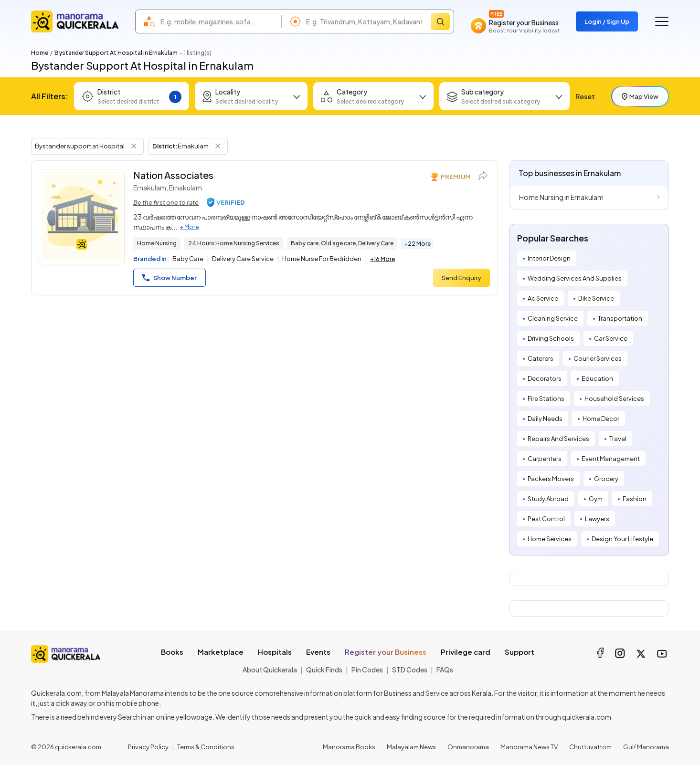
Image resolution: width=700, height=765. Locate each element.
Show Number (170, 278)
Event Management (611, 459)
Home (40, 53)
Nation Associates (173, 175)
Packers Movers (551, 479)
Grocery (606, 479)
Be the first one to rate (166, 202)
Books (172, 652)
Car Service (611, 338)
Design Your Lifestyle (622, 539)
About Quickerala (270, 670)
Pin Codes (367, 670)
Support (520, 652)
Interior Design (549, 258)
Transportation (620, 318)
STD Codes (410, 670)
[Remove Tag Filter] (134, 146)
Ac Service (543, 298)
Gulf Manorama (646, 747)
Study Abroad (548, 499)
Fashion (635, 499)
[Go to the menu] (662, 21)
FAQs (445, 670)
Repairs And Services (558, 439)
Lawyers (597, 519)
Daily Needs (545, 419)
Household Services (614, 398)
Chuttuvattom (590, 747)
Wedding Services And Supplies (575, 278)
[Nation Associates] (82, 217)
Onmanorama (468, 747)
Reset (585, 96)
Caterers (541, 358)
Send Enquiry (461, 278)
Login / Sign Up (607, 21)
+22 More (417, 244)
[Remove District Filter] (218, 146)
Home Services (550, 539)
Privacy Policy (148, 747)
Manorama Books (349, 747)
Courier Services (598, 358)
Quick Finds (324, 670)
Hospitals (275, 652)
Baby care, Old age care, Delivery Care (342, 243)
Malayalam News (411, 747)
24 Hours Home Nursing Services (234, 243)
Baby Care (188, 259)
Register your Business (386, 652)
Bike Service (596, 298)
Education (597, 378)
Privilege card (466, 652)
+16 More (382, 259)
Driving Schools (551, 338)
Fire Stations (546, 398)
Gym (596, 499)
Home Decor (601, 419)
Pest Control (546, 519)
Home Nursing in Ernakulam (561, 197)
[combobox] (218, 21)
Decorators (545, 378)
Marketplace (221, 652)
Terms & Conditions (206, 747)
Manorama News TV (529, 747)
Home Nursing (157, 243)
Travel (618, 439)
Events (318, 652)
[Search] (440, 21)
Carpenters (545, 459)
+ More (190, 227)
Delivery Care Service (243, 259)
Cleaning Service (553, 318)
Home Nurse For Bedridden (322, 259)
